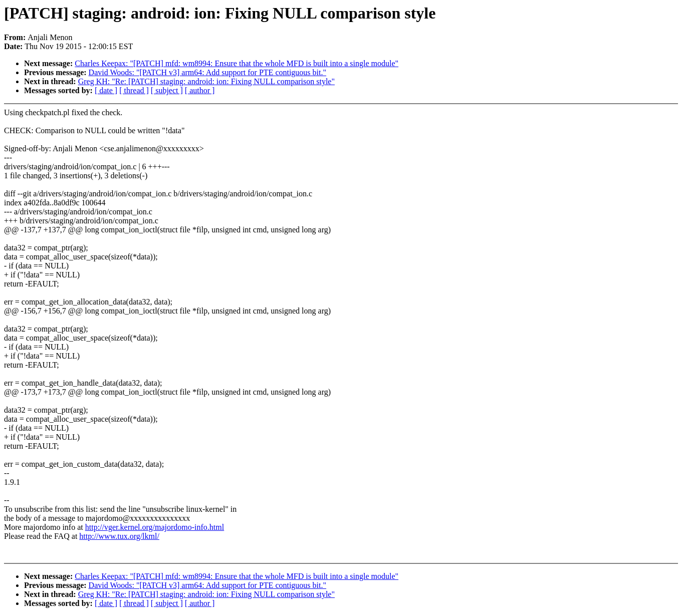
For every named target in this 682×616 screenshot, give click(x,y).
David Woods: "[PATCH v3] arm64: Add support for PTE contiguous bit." (207, 72)
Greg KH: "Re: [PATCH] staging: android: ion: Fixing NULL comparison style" (206, 81)
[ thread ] (134, 90)
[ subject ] (167, 90)
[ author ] (200, 90)
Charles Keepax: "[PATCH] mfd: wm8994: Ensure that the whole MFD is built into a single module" (237, 63)
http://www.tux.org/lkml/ (119, 536)
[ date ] (106, 90)
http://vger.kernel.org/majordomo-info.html (155, 527)
